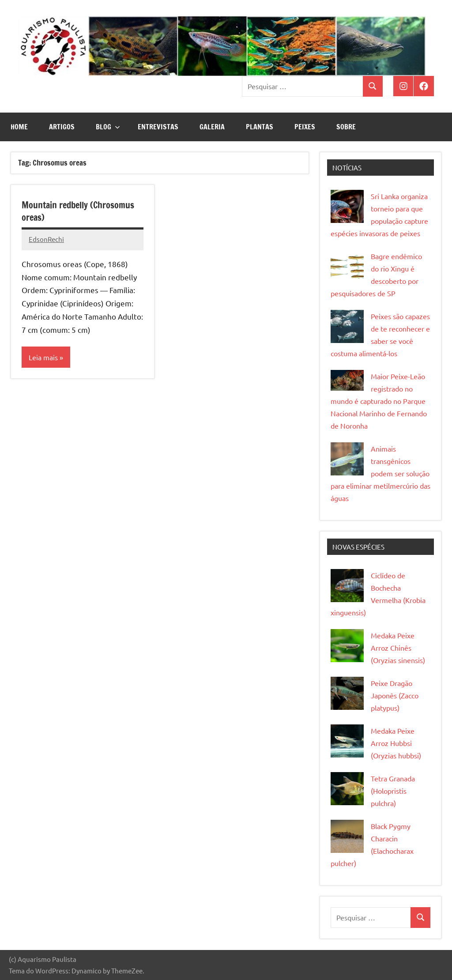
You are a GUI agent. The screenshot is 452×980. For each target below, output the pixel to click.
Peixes (305, 127)
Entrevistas (158, 127)
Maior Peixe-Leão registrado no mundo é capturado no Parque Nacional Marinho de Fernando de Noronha (379, 401)
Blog (108, 127)
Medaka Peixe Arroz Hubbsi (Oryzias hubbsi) (396, 743)
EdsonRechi (46, 239)
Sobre (346, 127)
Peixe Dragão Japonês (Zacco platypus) (395, 695)
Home (19, 127)
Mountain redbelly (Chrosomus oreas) (78, 211)
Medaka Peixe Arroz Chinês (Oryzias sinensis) (398, 648)
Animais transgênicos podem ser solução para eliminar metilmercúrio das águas (380, 473)
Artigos (62, 127)
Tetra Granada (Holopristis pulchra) (393, 791)
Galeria (212, 127)
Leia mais (43, 357)
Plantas (260, 127)
